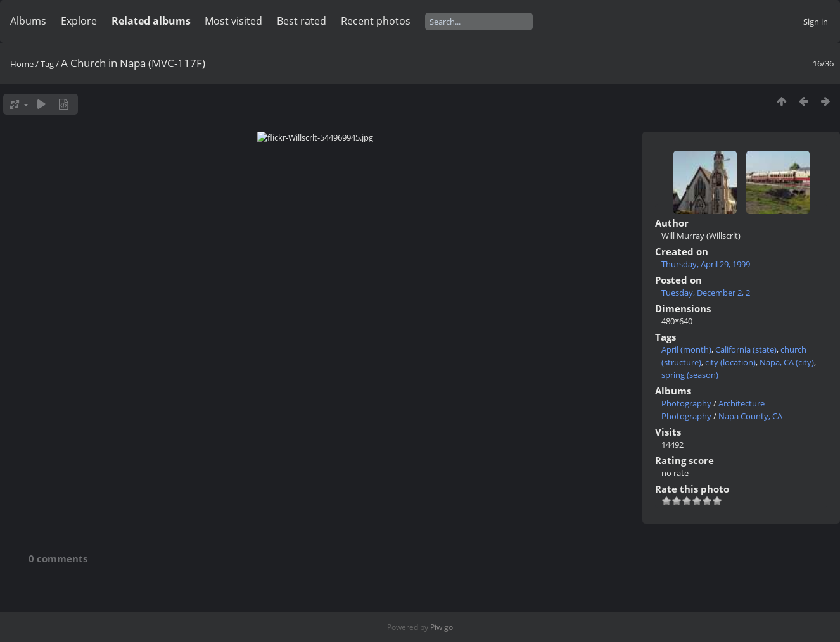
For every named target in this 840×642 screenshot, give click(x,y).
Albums (28, 21)
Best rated (302, 21)
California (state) (746, 349)
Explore (79, 21)
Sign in (816, 22)
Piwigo (442, 627)
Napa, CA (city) (787, 362)
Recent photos (376, 21)
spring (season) (690, 375)
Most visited (233, 21)
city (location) (730, 362)
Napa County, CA (750, 416)
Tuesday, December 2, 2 (706, 293)
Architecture (741, 403)
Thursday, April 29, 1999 (706, 264)
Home (22, 64)
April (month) (686, 349)
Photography (686, 403)
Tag (47, 64)
